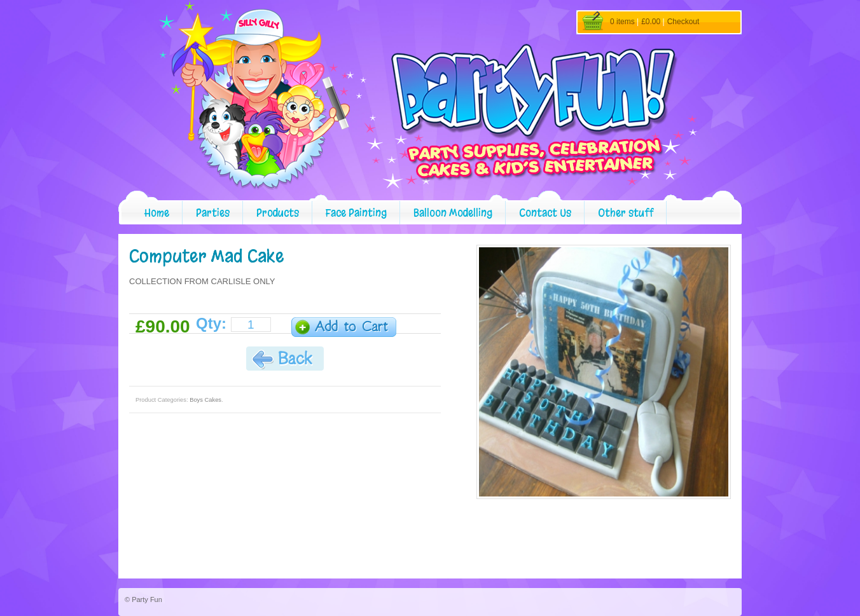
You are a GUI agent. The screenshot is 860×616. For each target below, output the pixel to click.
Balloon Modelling (453, 213)
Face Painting (356, 213)
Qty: (211, 324)
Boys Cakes (205, 400)
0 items (622, 22)
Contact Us (545, 213)
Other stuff (626, 213)
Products (278, 213)
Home (157, 213)
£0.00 (651, 22)
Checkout (683, 22)
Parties (213, 213)
